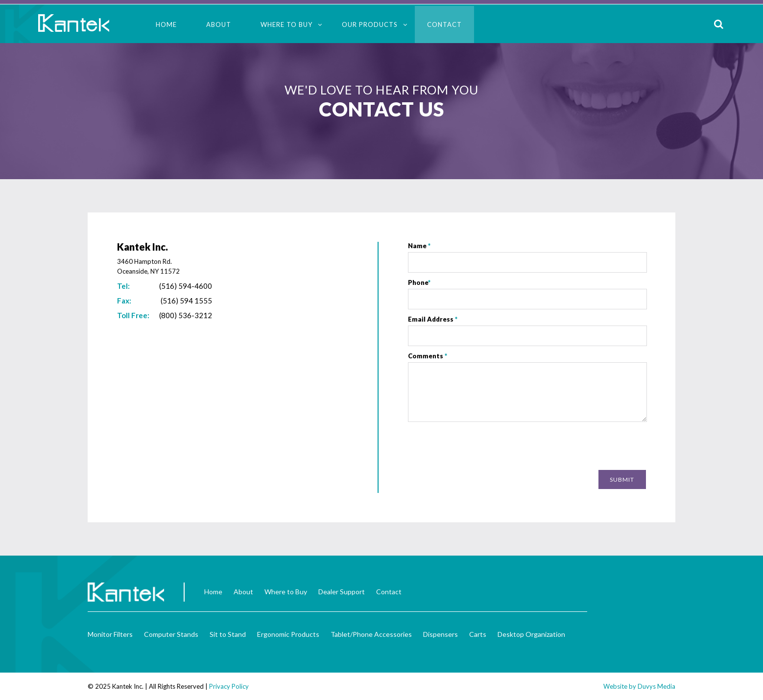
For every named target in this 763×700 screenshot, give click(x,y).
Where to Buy (286, 24)
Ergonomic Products (288, 634)
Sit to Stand (228, 634)
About (219, 24)
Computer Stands (171, 634)
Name (419, 246)
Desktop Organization (531, 634)
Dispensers (441, 634)
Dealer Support (342, 592)
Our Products (370, 24)
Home (166, 24)
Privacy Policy (229, 686)
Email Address (433, 319)
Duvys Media (656, 686)
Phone (419, 282)
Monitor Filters (110, 634)
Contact (444, 24)
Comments (428, 356)
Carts (478, 634)
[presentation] (572, 447)
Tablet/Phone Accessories (371, 634)
